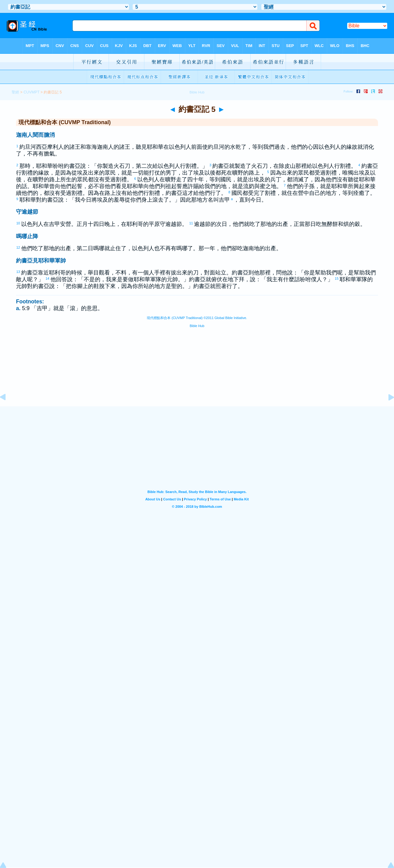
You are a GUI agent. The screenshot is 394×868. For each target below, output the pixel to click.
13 (18, 272)
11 (191, 223)
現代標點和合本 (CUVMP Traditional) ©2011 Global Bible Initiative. (197, 318)
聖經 (15, 92)
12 (18, 247)
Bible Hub (197, 326)
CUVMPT (31, 92)
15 (337, 278)
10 (18, 223)
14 (48, 278)
